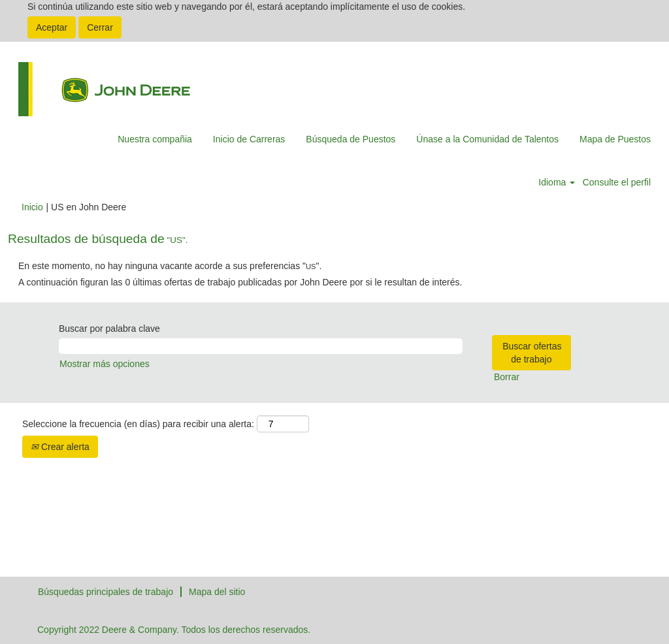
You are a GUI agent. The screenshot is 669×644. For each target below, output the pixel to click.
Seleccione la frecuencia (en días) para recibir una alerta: (138, 424)
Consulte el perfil (617, 182)
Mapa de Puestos (615, 139)
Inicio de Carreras (249, 139)
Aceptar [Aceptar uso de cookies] (52, 27)
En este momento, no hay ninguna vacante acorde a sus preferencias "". (170, 266)
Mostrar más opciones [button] (105, 364)
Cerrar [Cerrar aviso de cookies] (100, 27)
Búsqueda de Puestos (351, 139)
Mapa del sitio (217, 592)
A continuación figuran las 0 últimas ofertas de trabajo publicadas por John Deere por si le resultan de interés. (240, 282)
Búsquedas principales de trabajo (106, 592)
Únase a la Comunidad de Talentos (487, 139)
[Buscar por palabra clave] (261, 346)
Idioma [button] (557, 182)
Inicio (32, 207)
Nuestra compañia (155, 139)
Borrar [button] (507, 377)
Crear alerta (60, 447)
